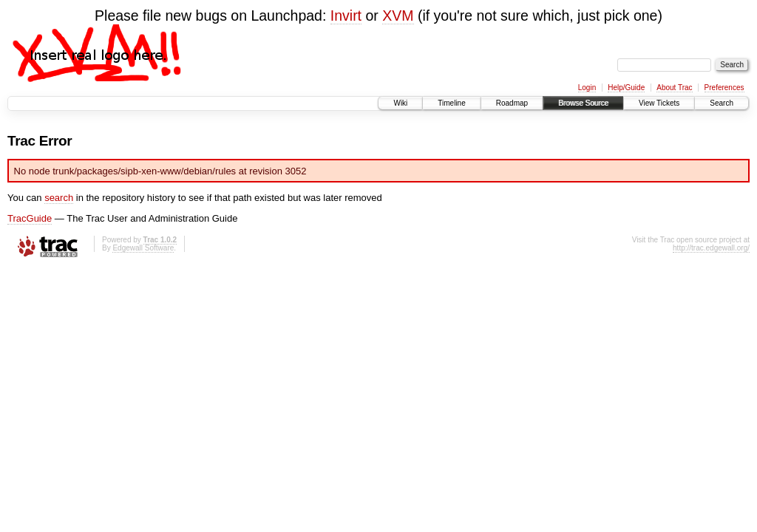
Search (722, 103)
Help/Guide (626, 88)
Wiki (400, 103)
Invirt (346, 16)
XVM (398, 16)
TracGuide (30, 218)
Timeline (451, 103)
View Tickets (659, 103)
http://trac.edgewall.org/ (711, 248)
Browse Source (583, 103)
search (59, 198)
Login (587, 88)
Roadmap (512, 103)
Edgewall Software (143, 248)
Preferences (724, 88)
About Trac (674, 88)
